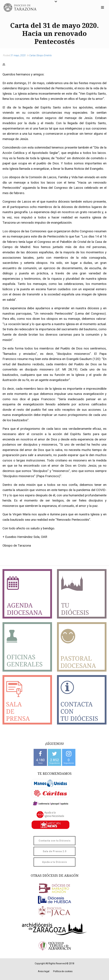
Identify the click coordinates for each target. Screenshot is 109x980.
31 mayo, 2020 (18, 55)
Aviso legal (44, 971)
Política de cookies (63, 971)
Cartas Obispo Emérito (41, 55)
